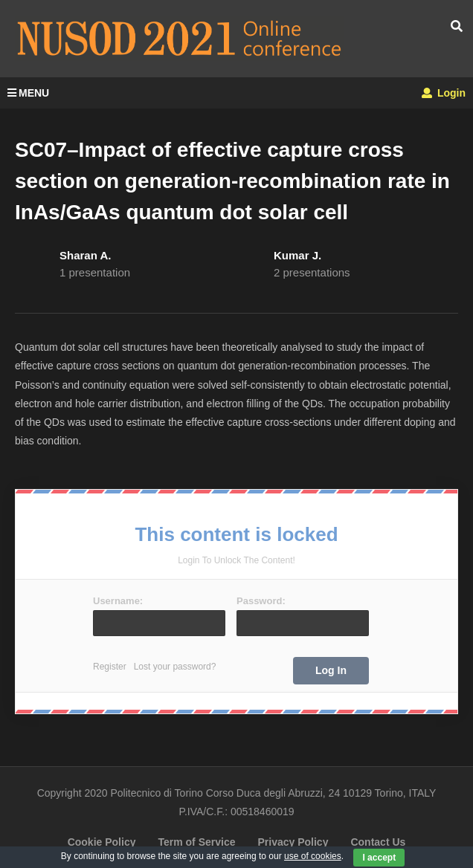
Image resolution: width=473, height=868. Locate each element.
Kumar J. (297, 255)
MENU (28, 93)
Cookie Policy (102, 842)
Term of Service (196, 842)
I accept (379, 858)
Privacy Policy (293, 842)
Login (444, 93)
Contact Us (378, 842)
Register (110, 667)
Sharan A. (85, 255)
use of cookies (313, 856)
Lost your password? (175, 667)
